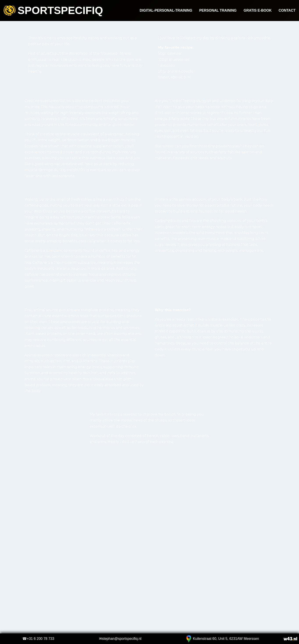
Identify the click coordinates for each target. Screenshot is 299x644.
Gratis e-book (258, 11)
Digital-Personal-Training (166, 11)
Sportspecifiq (53, 11)
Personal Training (218, 11)
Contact (287, 11)
